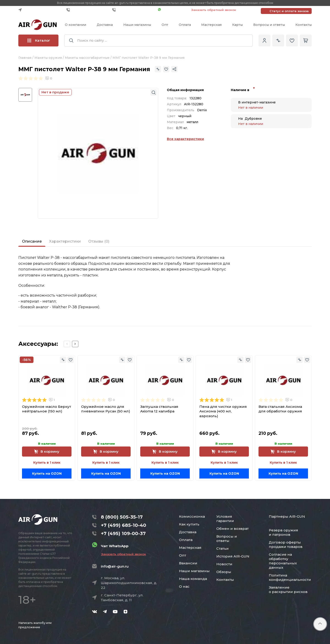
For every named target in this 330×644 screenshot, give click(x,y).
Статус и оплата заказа (289, 11)
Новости (224, 564)
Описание (32, 241)
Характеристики (65, 241)
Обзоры (224, 572)
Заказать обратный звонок (214, 10)
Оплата (185, 25)
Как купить (189, 524)
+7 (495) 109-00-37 (134, 10)
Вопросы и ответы (269, 25)
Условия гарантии (225, 519)
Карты (237, 25)
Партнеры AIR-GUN (287, 516)
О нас (184, 586)
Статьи (223, 548)
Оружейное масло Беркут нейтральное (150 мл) (47, 409)
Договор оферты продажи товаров (286, 544)
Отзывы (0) (99, 241)
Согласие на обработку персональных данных (283, 561)
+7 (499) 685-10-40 (88, 10)
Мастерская (211, 25)
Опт (165, 25)
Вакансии (188, 563)
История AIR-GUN (233, 556)
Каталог (39, 40)
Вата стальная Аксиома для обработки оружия (280, 409)
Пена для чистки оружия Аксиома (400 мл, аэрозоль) (223, 411)
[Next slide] (75, 344)
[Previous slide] (67, 344)
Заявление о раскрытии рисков (288, 590)
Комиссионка (192, 516)
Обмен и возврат (232, 529)
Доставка (105, 25)
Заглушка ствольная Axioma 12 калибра (159, 409)
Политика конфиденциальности (290, 577)
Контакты (304, 25)
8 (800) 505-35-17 (122, 517)
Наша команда (193, 579)
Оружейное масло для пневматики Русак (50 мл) (106, 409)
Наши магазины (137, 25)
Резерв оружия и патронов (283, 532)
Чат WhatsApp (172, 10)
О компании (76, 25)
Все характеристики (185, 139)
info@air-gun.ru (115, 566)
